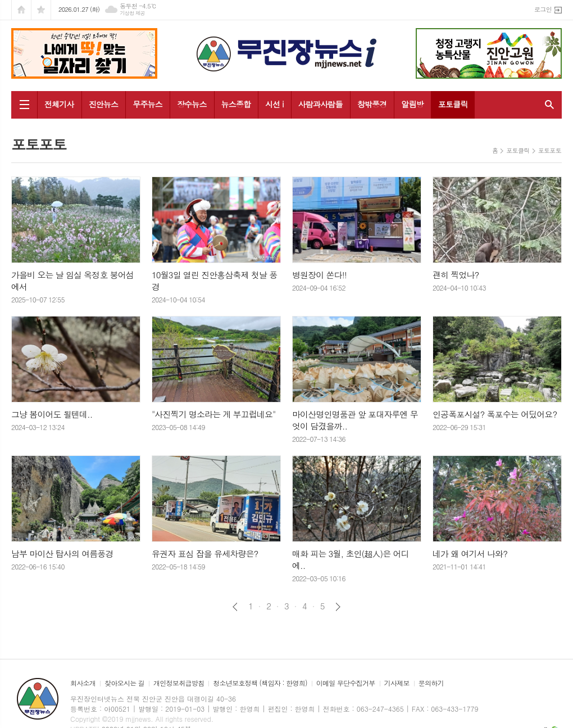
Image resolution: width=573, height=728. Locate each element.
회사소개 (83, 683)
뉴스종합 (236, 104)
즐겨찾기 (41, 10)
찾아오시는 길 (124, 683)
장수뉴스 (192, 104)
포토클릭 (453, 104)
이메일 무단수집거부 (346, 683)
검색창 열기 (547, 105)
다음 (338, 607)
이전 (235, 607)
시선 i (274, 104)
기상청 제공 (132, 13)
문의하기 (431, 683)
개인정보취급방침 (179, 683)
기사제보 (397, 683)
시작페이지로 (21, 10)
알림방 (412, 104)
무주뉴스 (147, 104)
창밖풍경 (372, 104)
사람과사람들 (320, 104)
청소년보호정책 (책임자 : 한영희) (260, 683)
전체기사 (59, 104)
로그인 (543, 9)
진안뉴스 (104, 104)
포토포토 (550, 150)
